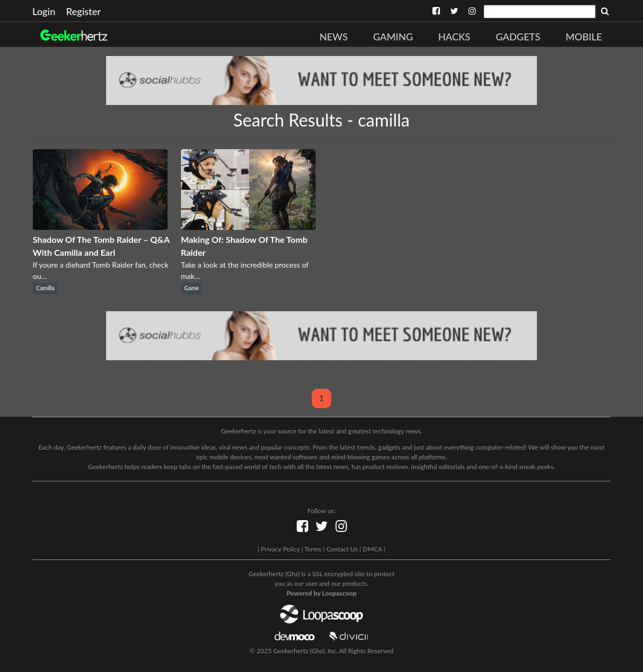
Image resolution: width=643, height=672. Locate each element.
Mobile (584, 37)
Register (83, 11)
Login (44, 11)
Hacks (455, 37)
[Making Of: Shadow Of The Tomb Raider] (248, 226)
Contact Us (342, 549)
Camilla (45, 288)
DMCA (373, 549)
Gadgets (518, 37)
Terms (313, 549)
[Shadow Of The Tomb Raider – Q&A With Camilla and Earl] (100, 226)
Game (191, 288)
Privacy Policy (280, 549)
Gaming (393, 37)
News (334, 37)
